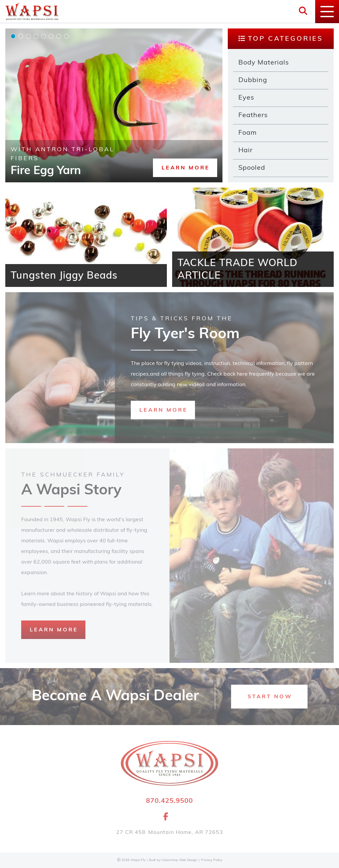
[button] (185, 168)
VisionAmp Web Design (179, 860)
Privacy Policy (212, 860)
